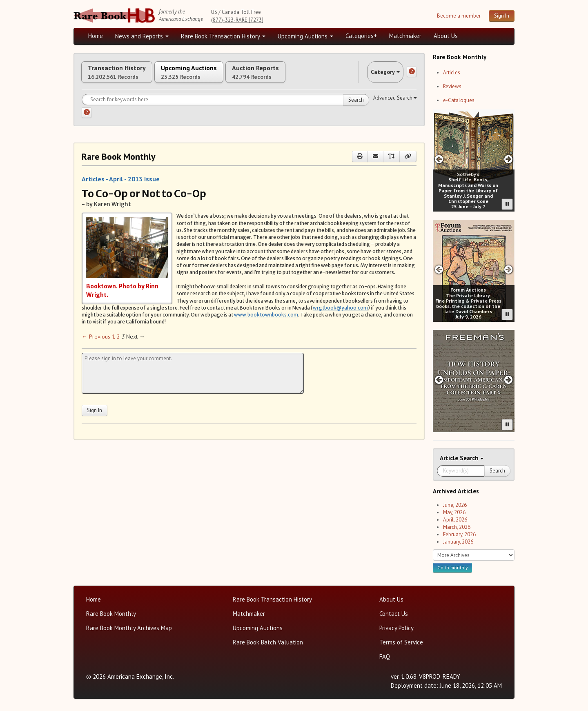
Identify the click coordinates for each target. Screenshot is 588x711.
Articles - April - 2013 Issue (121, 187)
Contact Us (394, 614)
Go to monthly (452, 567)
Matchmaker (405, 36)
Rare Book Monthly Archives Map (129, 628)
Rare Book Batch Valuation (268, 642)
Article (450, 458)
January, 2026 (458, 542)
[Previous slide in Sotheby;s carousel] (439, 159)
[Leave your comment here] (193, 381)
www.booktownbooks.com (266, 323)
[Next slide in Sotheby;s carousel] (509, 159)
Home (96, 36)
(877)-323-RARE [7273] (237, 20)
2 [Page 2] (118, 345)
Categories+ (361, 36)
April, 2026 (455, 520)
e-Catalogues (459, 100)
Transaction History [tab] (126, 76)
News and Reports (142, 36)
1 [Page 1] (114, 345)
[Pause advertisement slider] (507, 204)
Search (356, 108)
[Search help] (87, 121)
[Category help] (412, 76)
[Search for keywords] (225, 108)
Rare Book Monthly (111, 614)
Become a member (459, 16)
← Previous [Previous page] (96, 345)
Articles (452, 72)
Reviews (452, 86)
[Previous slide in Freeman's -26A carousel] (439, 380)
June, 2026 (455, 505)
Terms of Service (401, 642)
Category (377, 76)
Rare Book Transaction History (223, 36)
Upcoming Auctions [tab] (216, 76)
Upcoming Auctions (305, 36)
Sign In (502, 16)
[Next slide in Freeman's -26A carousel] (509, 380)
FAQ (385, 656)
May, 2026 (454, 512)
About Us (446, 36)
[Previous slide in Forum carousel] (439, 269)
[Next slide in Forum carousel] (509, 269)
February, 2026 (459, 534)
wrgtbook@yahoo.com (340, 316)
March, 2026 (457, 527)
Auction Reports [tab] (301, 76)
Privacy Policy (396, 628)
